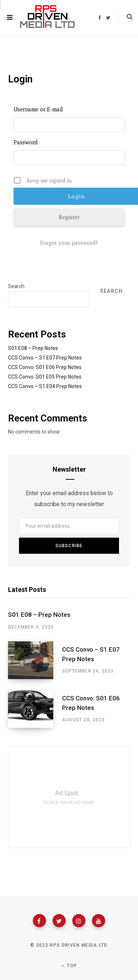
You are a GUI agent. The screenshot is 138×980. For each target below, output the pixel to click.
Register (69, 217)
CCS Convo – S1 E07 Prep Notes (45, 358)
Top (69, 966)
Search (16, 286)
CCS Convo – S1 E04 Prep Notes (45, 386)
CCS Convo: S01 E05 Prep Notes (45, 377)
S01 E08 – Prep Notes (33, 348)
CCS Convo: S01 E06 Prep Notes (45, 367)
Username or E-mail (38, 109)
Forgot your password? (69, 243)
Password (25, 142)
